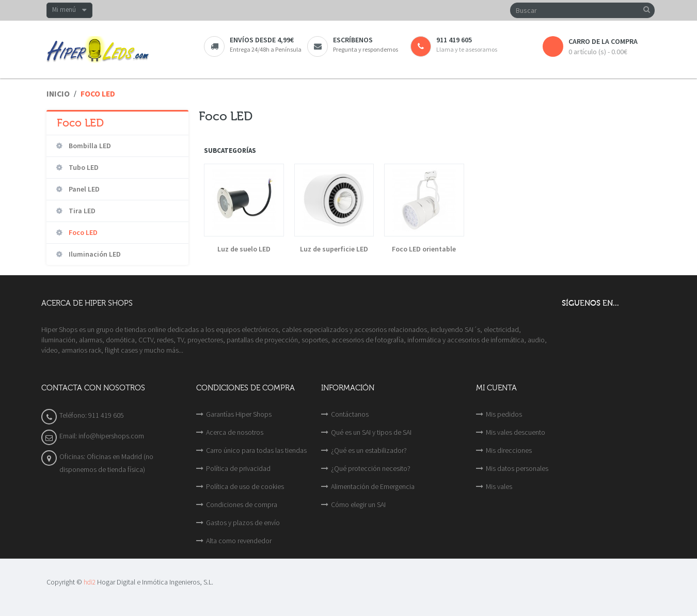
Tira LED (81, 211)
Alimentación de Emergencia (373, 486)
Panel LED (83, 189)
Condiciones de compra (242, 504)
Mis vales (499, 486)
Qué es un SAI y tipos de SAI (371, 432)
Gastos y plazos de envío (243, 523)
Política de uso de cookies (245, 486)
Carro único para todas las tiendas (256, 450)
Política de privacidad (238, 468)
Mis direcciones (509, 450)
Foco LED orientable (424, 249)
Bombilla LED (89, 146)
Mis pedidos (504, 414)
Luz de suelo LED (244, 249)
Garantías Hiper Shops (239, 414)
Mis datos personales (517, 468)
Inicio (58, 94)
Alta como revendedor (239, 541)
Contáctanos (350, 414)
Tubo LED (83, 167)
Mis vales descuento (516, 432)
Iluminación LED (94, 254)
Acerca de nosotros (235, 432)
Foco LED (82, 232)
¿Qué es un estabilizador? (369, 450)
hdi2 (90, 582)
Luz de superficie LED (334, 249)
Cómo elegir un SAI (358, 504)
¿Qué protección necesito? (371, 468)
